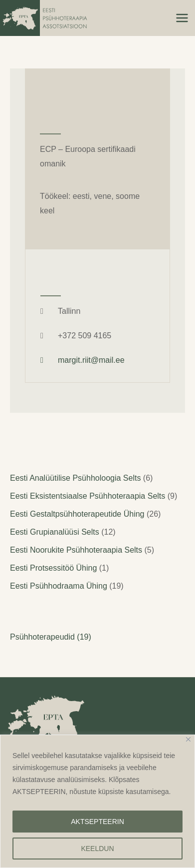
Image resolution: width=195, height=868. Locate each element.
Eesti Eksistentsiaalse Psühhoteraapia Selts (88, 496)
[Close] (188, 739)
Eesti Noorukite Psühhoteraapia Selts (76, 550)
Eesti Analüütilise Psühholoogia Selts (75, 478)
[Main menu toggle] (182, 18)
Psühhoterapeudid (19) (51, 637)
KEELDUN (97, 849)
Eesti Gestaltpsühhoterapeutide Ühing (77, 514)
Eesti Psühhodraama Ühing (59, 586)
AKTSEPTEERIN (97, 822)
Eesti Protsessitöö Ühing (53, 568)
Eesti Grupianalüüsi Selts (55, 532)
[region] (97, 801)
